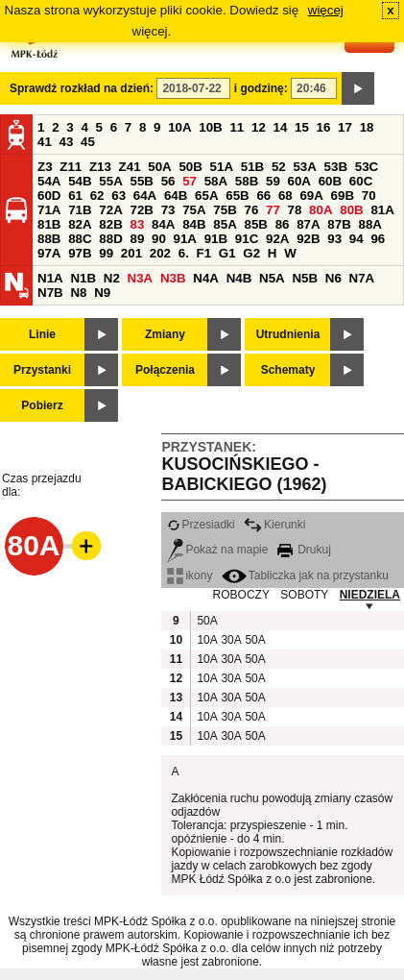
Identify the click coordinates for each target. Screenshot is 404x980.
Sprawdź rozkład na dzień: (82, 88)
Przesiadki (201, 525)
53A (304, 167)
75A (194, 210)
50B (190, 167)
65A (206, 196)
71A (49, 210)
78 (295, 210)
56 (168, 181)
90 (159, 239)
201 (131, 253)
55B (141, 181)
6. (184, 253)
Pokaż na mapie (217, 550)
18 (367, 127)
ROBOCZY (241, 595)
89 (137, 239)
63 (119, 196)
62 (97, 196)
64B (176, 196)
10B (210, 127)
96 (378, 239)
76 (251, 210)
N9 (102, 293)
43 (67, 142)
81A (382, 210)
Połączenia (165, 370)
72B (141, 210)
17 (345, 127)
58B (247, 181)
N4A (206, 278)
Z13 (100, 167)
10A (179, 127)
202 (160, 253)
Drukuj (304, 550)
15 (302, 127)
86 (283, 224)
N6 (333, 278)
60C (361, 181)
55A (110, 181)
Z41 (130, 167)
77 (273, 210)
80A (321, 210)
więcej (326, 10)
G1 (227, 253)
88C (80, 239)
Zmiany (165, 334)
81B (49, 224)
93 (334, 239)
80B (351, 210)
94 (356, 239)
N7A (362, 278)
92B (308, 239)
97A (49, 253)
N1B (83, 278)
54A (49, 181)
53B (336, 167)
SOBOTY (304, 595)
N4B (239, 278)
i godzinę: (261, 88)
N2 (112, 278)
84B (194, 224)
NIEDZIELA (370, 595)
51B (252, 167)
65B (237, 196)
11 (237, 127)
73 (168, 210)
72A (110, 210)
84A (163, 224)
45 (88, 142)
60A (299, 181)
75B (225, 210)
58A (216, 181)
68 (285, 196)
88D (110, 239)
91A (185, 239)
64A (145, 196)
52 (279, 167)
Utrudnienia (288, 334)
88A (369, 224)
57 (190, 181)
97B (80, 253)
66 (263, 196)
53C (367, 167)
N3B (173, 278)
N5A (272, 278)
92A (277, 239)
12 (259, 127)
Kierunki (274, 525)
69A (311, 196)
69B (343, 196)
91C (247, 239)
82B (110, 224)
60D (49, 196)
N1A (50, 278)
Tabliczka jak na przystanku (305, 576)
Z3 (45, 167)
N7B (50, 293)
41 (45, 142)
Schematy (288, 370)
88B (49, 239)
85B (255, 224)
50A (159, 167)
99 (106, 253)
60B (330, 181)
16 (324, 127)
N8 (78, 293)
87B (339, 224)
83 (137, 224)
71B (80, 210)
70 (369, 196)
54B (80, 181)
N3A (141, 278)
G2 (251, 253)
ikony (190, 576)
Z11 (71, 167)
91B (216, 239)
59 (273, 181)
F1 (204, 253)
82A (80, 224)
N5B (305, 278)
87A (308, 224)
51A (222, 167)
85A (225, 224)
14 (281, 127)
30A (230, 640)
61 (75, 196)
